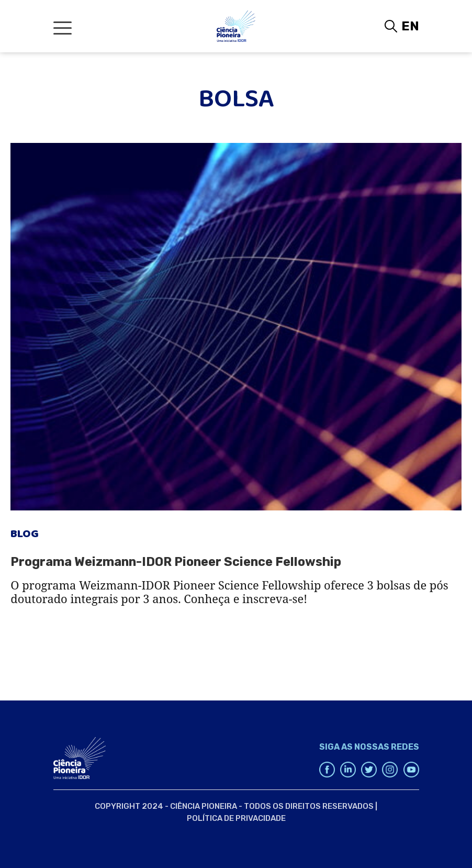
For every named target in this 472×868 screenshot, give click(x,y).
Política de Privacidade (236, 818)
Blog (25, 537)
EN (410, 26)
